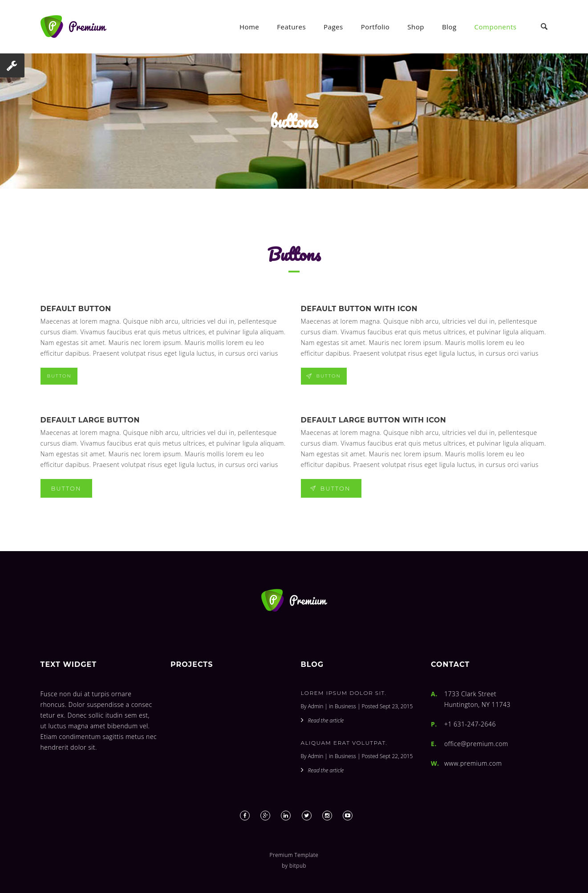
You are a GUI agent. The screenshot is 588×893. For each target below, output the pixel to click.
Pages (333, 27)
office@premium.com (476, 744)
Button (59, 376)
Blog (449, 27)
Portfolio (375, 27)
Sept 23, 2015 (396, 706)
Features (291, 27)
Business (345, 706)
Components (496, 27)
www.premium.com (473, 763)
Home (249, 27)
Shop (416, 27)
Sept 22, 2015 (396, 756)
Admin (316, 706)
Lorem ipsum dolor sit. (344, 693)
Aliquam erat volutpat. (344, 743)
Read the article (326, 720)
